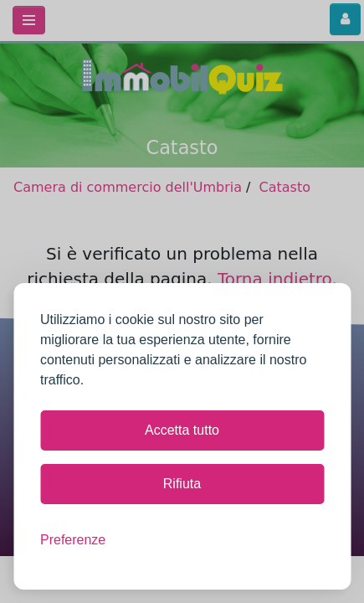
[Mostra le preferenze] (73, 540)
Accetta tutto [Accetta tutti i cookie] (182, 430)
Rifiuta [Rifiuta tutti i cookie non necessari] (182, 484)
